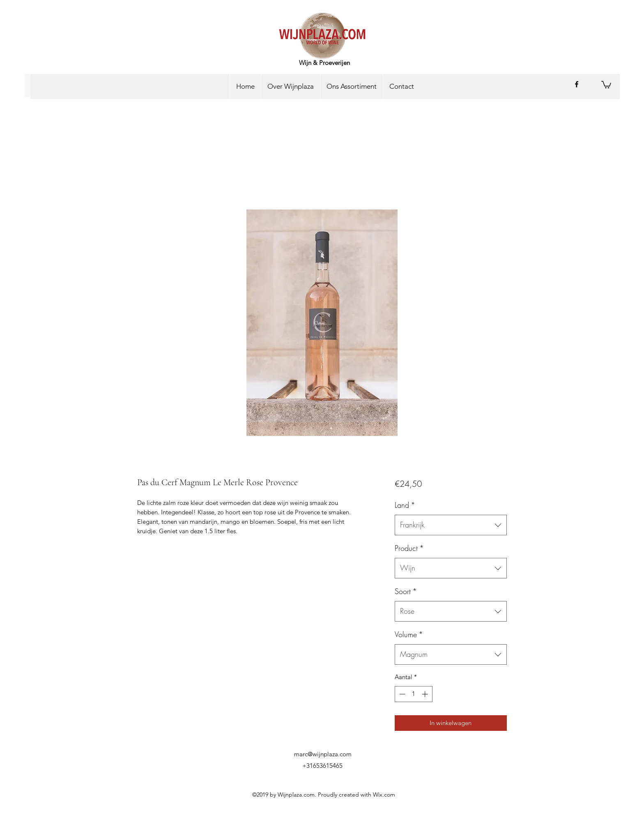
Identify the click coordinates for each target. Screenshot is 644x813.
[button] (606, 84)
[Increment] (426, 694)
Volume (409, 634)
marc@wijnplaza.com (323, 754)
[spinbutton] (413, 694)
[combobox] (451, 525)
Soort (406, 591)
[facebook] (577, 84)
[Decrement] (401, 694)
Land (405, 505)
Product (409, 548)
